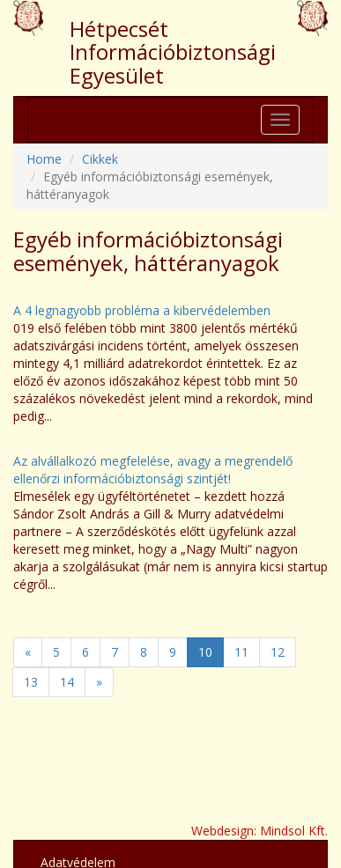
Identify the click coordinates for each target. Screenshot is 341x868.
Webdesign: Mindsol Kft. (259, 831)
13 (31, 682)
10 (205, 652)
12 (278, 652)
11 (241, 652)
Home (44, 159)
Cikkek (100, 159)
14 (67, 682)
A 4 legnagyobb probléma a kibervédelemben (142, 310)
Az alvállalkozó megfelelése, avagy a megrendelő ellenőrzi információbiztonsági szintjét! (153, 470)
